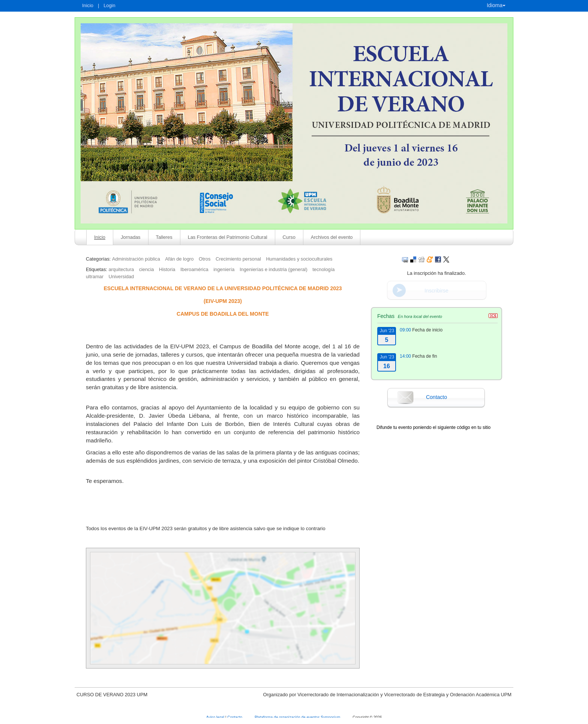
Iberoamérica (194, 269)
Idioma (496, 5)
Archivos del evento (332, 237)
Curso (289, 237)
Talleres (164, 237)
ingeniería (224, 269)
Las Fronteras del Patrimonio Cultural (228, 237)
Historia (167, 269)
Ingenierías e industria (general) (274, 269)
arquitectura (121, 269)
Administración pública (136, 259)
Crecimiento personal (238, 259)
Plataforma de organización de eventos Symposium (298, 717)
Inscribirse (436, 291)
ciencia (147, 269)
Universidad (121, 277)
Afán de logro (179, 259)
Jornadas (131, 237)
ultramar (95, 277)
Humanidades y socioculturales (299, 259)
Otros (205, 259)
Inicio (88, 5)
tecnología (323, 269)
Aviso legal (216, 717)
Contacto (436, 397)
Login (109, 5)
